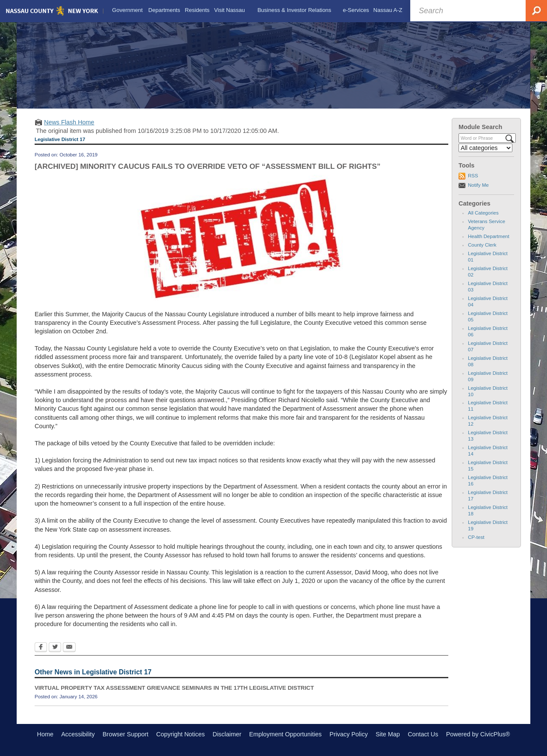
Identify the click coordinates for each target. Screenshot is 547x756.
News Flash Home (69, 122)
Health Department (489, 236)
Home (45, 734)
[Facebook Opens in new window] (41, 648)
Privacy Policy (349, 734)
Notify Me (478, 185)
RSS (473, 176)
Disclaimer (227, 734)
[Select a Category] (485, 148)
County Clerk (482, 245)
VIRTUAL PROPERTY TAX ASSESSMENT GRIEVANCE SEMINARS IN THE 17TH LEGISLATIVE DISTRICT (174, 688)
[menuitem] (127, 10)
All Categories (483, 213)
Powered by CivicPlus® (478, 734)
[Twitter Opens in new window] (55, 648)
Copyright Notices (181, 734)
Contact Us (423, 734)
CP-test (476, 537)
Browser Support (125, 734)
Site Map (388, 734)
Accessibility (78, 734)
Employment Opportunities (285, 734)
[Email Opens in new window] (69, 648)
